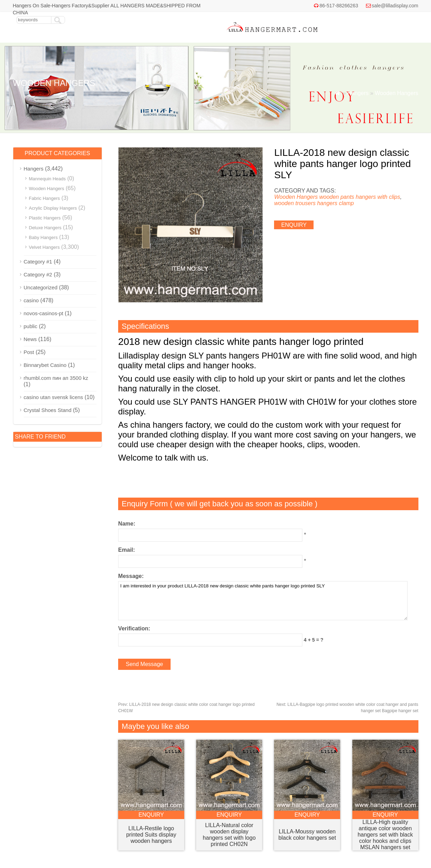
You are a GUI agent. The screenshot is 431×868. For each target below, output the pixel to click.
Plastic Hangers (45, 218)
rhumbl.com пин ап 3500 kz (56, 378)
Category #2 (38, 274)
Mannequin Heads (48, 179)
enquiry (294, 225)
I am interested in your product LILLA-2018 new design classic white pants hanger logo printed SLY (263, 601)
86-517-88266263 (339, 6)
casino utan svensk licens (53, 397)
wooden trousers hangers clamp (314, 203)
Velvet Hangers (44, 247)
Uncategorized (41, 287)
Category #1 (38, 262)
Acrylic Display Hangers (53, 208)
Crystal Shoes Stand (48, 410)
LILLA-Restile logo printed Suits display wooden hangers (151, 835)
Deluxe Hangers (45, 228)
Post (29, 352)
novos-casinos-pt (44, 313)
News (30, 339)
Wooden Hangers (396, 93)
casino (31, 300)
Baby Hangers (43, 237)
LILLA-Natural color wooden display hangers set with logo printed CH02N (229, 835)
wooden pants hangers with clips (360, 197)
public (31, 326)
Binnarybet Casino (45, 365)
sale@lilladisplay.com (395, 6)
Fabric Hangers (45, 198)
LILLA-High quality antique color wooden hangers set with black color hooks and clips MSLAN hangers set (385, 835)
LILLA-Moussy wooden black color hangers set (307, 835)
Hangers (358, 93)
